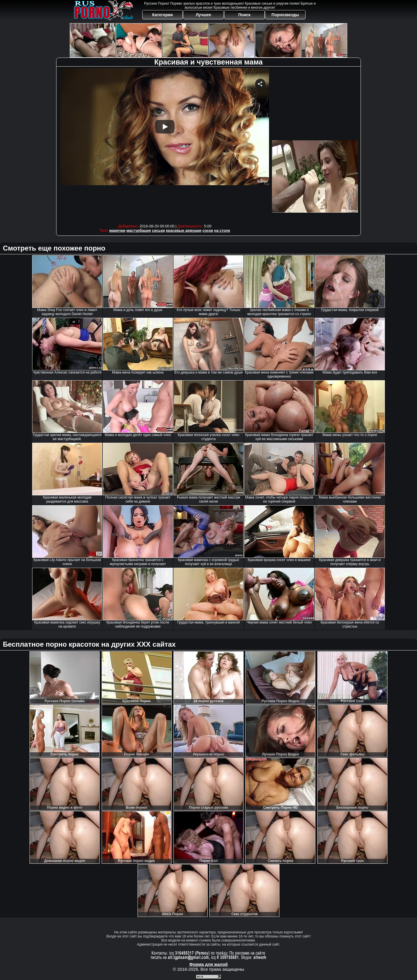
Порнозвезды (285, 15)
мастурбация (138, 230)
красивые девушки (184, 230)
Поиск (244, 15)
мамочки (117, 230)
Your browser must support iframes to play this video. (165, 145)
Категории (163, 15)
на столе (222, 230)
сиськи (158, 230)
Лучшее (203, 15)
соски (208, 230)
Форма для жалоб (208, 964)
